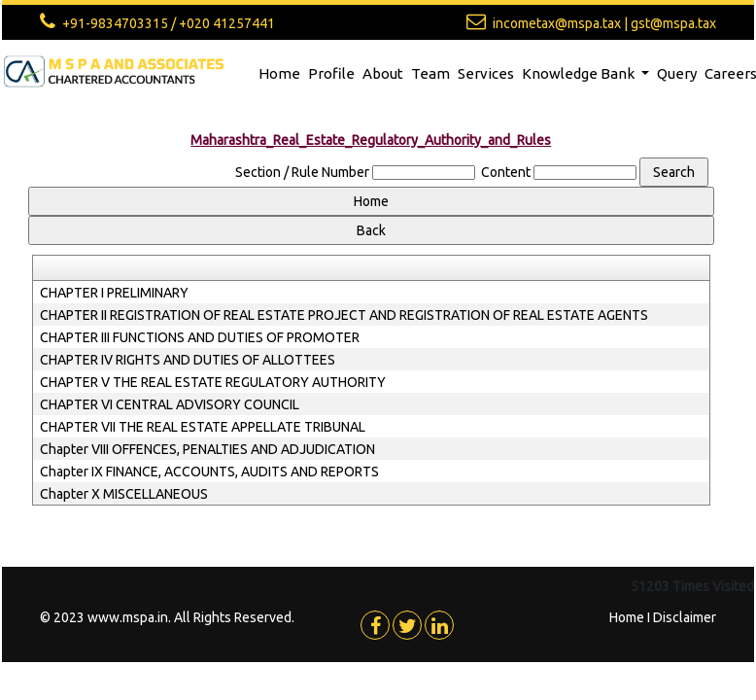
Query (677, 73)
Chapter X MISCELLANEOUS (124, 494)
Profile (331, 73)
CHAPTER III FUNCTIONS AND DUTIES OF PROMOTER (200, 337)
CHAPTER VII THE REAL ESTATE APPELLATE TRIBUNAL (203, 427)
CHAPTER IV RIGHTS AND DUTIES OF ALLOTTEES (188, 360)
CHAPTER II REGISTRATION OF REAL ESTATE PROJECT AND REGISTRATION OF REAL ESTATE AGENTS (344, 315)
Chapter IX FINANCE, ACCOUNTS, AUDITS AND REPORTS (209, 472)
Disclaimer (685, 617)
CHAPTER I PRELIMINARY (114, 293)
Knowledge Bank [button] (580, 73)
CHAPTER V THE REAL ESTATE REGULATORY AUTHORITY (213, 382)
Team (430, 73)
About (383, 73)
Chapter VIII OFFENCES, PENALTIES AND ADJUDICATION (207, 449)
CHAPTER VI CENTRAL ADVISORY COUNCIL (170, 404)
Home (279, 73)
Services (486, 73)
